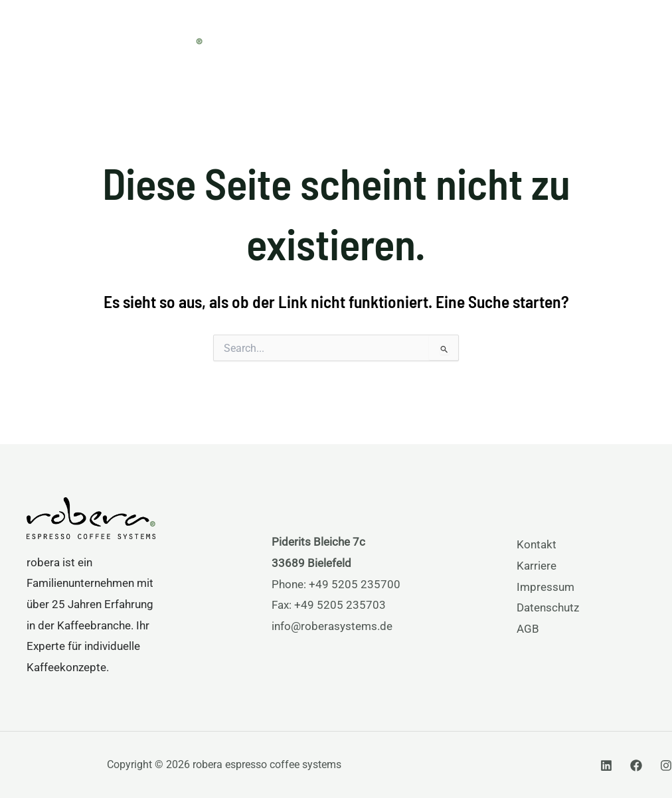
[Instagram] (666, 765)
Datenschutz (548, 607)
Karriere (537, 566)
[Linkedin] (606, 765)
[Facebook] (636, 765)
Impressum (546, 587)
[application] (359, 35)
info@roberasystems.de (332, 626)
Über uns (486, 35)
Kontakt (537, 544)
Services (410, 35)
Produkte (332, 35)
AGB (528, 629)
